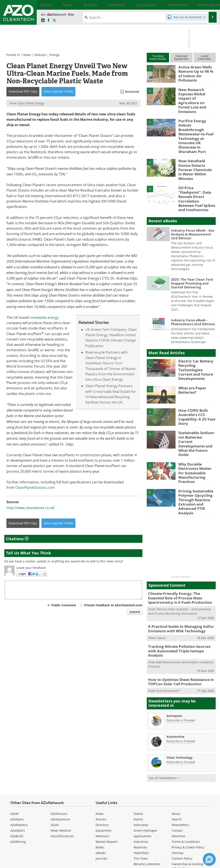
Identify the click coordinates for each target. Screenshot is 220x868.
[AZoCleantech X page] (205, 833)
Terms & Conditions (186, 783)
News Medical (61, 771)
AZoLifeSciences (62, 777)
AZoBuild (17, 777)
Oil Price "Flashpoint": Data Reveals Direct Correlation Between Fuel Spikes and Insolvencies (196, 170)
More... (212, 5)
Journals (102, 799)
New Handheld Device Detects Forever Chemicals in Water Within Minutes (196, 146)
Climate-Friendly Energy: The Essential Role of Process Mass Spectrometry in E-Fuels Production (180, 547)
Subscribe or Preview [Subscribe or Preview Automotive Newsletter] (181, 682)
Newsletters (180, 766)
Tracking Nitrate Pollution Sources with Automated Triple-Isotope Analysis (180, 596)
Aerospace (174, 657)
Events (138, 760)
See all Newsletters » (164, 719)
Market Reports (107, 783)
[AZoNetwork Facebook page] (49, 20)
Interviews (141, 766)
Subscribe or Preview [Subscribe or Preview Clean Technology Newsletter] (181, 703)
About (176, 755)
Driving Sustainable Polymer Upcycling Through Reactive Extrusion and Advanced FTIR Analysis (194, 454)
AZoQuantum (60, 760)
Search (177, 760)
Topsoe (161, 585)
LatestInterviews (205, 57)
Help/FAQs (141, 794)
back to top (199, 821)
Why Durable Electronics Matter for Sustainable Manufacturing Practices (196, 427)
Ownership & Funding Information (187, 807)
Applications (143, 777)
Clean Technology (180, 699)
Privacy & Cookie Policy (188, 788)
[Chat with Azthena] (209, 859)
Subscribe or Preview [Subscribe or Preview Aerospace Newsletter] (181, 661)
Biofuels (40, 55)
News (27, 55)
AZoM (14, 755)
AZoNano (17, 760)
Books (100, 788)
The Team (141, 799)
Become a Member (147, 805)
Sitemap (178, 794)
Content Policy (182, 799)
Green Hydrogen (145, 771)
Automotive (175, 678)
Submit (135, 612)
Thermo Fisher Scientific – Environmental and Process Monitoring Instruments (180, 560)
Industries (141, 783)
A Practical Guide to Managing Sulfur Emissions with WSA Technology (178, 577)
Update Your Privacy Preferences (37, 863)
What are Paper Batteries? (191, 355)
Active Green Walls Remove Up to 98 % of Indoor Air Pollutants (196, 71)
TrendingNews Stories (158, 57)
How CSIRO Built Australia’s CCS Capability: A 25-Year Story (195, 381)
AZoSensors (59, 755)
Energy (55, 55)
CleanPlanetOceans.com (35, 487)
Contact (177, 771)
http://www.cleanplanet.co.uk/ (31, 508)
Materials (140, 788)
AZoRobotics (19, 766)
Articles (101, 760)
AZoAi (55, 766)
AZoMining (18, 783)
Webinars (102, 777)
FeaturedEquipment (181, 57)
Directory (102, 766)
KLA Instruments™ (168, 632)
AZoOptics (18, 771)
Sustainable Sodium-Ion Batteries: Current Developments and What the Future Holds (197, 403)
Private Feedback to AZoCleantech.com (113, 605)
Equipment (104, 771)
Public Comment (64, 605)
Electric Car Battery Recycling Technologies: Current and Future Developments (196, 336)
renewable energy (44, 317)
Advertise (178, 777)
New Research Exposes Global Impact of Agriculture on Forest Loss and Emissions (197, 95)
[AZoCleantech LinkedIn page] (43, 20)
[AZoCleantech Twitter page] (54, 20)
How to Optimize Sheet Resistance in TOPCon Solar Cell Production (178, 624)
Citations (17, 539)
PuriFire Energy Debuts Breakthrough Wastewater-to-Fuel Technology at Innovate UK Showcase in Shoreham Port (197, 121)
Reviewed (132, 92)
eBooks (101, 794)
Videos (138, 755)
